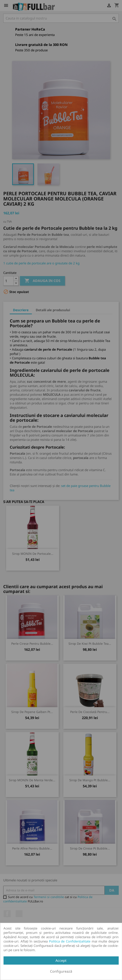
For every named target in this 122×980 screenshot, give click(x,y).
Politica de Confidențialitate (70, 941)
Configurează (61, 971)
